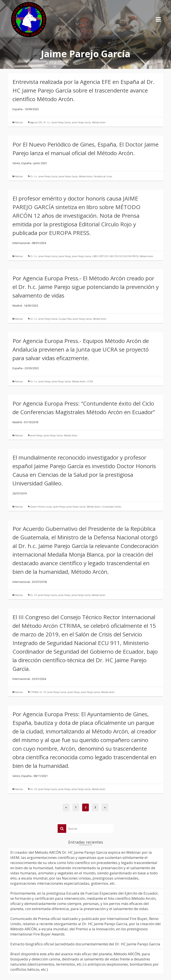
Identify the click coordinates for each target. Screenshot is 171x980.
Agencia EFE (36, 122)
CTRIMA (34, 692)
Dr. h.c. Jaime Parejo (40, 381)
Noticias (19, 122)
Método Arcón (99, 122)
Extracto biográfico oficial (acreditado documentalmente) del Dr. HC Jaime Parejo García (85, 944)
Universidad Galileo (111, 507)
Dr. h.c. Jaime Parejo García (57, 122)
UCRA (90, 381)
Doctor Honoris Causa (41, 507)
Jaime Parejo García (81, 122)
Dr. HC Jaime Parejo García (44, 595)
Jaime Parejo (65, 256)
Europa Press (65, 319)
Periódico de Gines (103, 176)
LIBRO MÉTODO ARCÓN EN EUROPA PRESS (115, 256)
